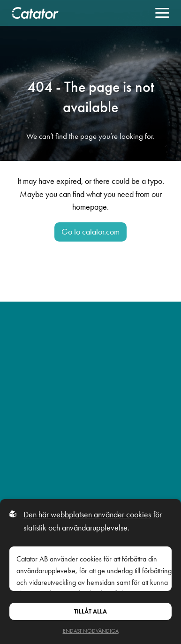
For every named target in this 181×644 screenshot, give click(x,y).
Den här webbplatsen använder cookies (87, 515)
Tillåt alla (90, 611)
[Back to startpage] (35, 13)
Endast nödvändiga (91, 631)
